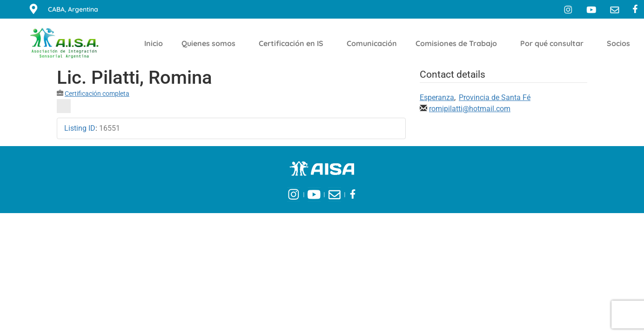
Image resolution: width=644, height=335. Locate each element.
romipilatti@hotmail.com (470, 109)
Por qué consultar (554, 43)
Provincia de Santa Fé (495, 97)
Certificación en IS (293, 43)
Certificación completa (97, 94)
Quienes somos (211, 43)
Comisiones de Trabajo (459, 43)
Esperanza (437, 97)
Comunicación (372, 43)
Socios (621, 43)
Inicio (154, 43)
